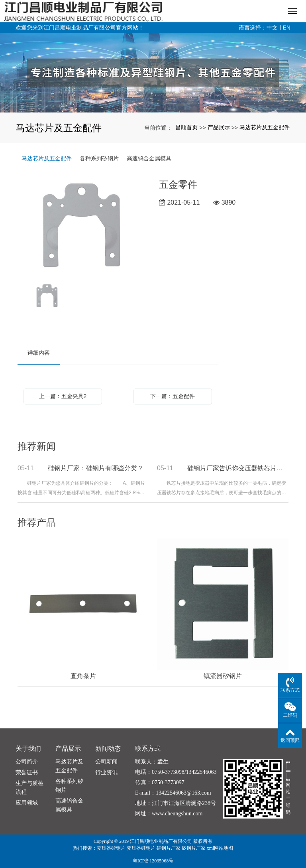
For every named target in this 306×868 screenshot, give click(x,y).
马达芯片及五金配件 (265, 127)
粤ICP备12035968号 (153, 861)
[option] (82, 227)
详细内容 (39, 353)
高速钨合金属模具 (149, 158)
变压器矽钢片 (111, 848)
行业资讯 (106, 772)
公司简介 (27, 762)
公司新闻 (106, 762)
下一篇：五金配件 (173, 396)
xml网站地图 (220, 848)
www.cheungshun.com (177, 814)
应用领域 (27, 803)
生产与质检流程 (29, 788)
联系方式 (148, 749)
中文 (272, 28)
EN (287, 28)
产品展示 (219, 127)
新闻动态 (108, 749)
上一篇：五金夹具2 (63, 396)
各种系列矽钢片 (99, 158)
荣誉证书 (27, 772)
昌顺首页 (186, 127)
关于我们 (28, 749)
